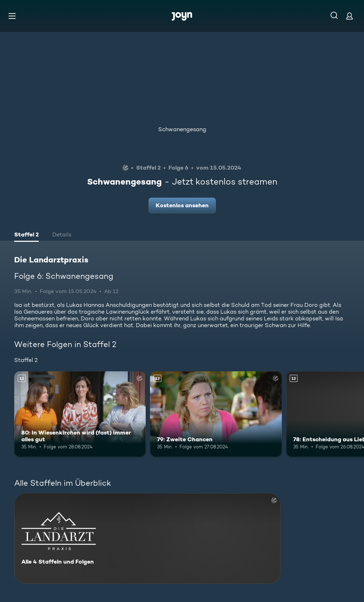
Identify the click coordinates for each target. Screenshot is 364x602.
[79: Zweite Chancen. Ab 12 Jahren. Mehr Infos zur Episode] (216, 414)
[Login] (349, 16)
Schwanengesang (182, 129)
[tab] (26, 235)
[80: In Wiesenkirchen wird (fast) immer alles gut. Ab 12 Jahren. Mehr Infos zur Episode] (80, 414)
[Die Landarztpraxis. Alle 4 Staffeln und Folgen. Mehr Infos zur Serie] (147, 539)
